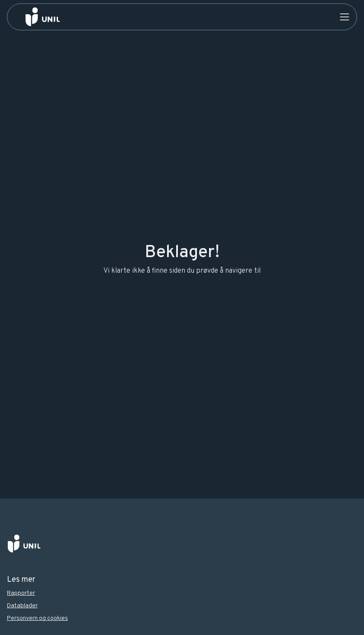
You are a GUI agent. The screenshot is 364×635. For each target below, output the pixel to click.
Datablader (22, 606)
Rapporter (21, 593)
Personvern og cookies (37, 618)
